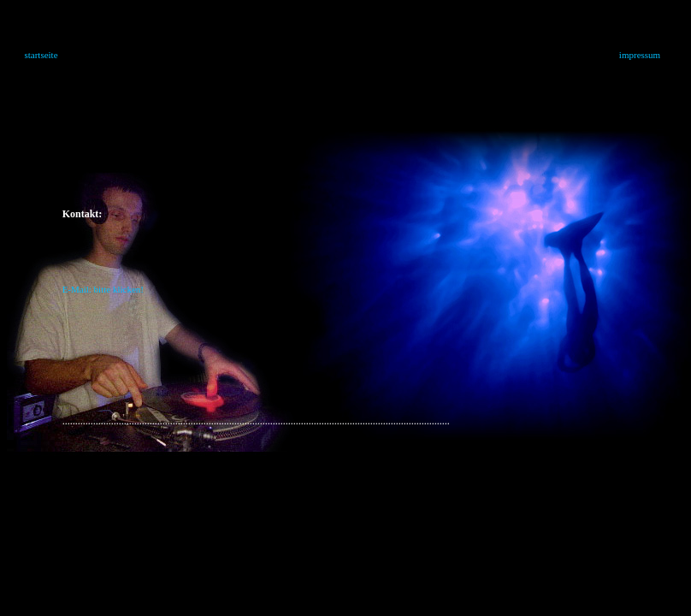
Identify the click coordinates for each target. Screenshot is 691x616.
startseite (41, 55)
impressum (640, 55)
